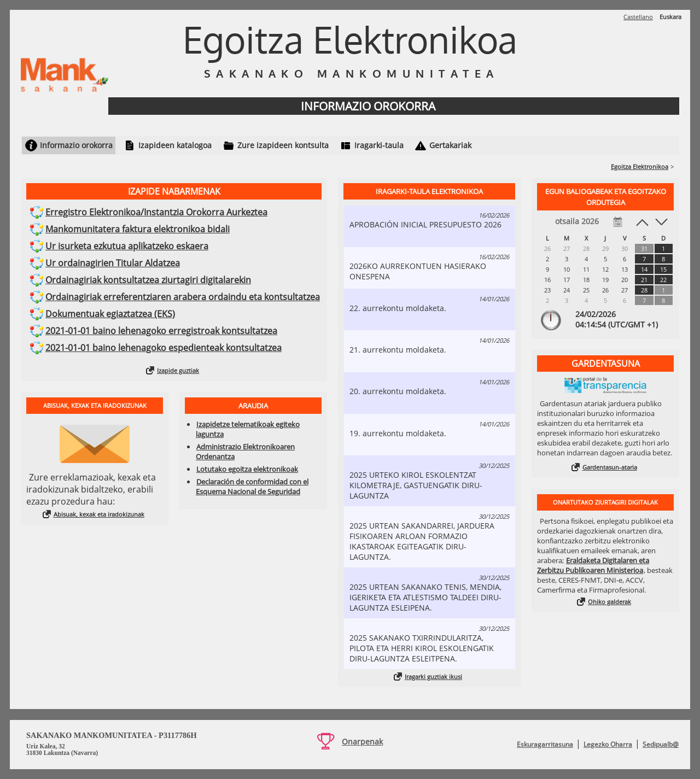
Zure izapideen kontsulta (283, 145)
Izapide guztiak (178, 370)
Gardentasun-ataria (610, 467)
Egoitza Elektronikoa (640, 166)
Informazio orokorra (76, 145)
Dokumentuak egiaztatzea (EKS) (110, 314)
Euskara (670, 17)
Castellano (638, 17)
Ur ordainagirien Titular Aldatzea (113, 263)
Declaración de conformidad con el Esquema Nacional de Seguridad (252, 487)
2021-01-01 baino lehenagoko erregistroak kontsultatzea (161, 331)
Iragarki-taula (379, 145)
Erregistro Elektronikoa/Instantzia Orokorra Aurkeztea (156, 212)
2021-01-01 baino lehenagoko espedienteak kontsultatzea (164, 348)
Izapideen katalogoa (175, 145)
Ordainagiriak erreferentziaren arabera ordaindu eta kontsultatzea (183, 297)
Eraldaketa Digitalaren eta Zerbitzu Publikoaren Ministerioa (593, 565)
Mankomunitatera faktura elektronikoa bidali (138, 229)
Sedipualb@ (661, 744)
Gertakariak (450, 145)
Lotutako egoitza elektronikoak (247, 469)
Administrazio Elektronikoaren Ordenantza (245, 452)
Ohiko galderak (609, 602)
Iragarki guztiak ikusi (433, 676)
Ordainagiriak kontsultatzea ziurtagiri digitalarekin (148, 280)
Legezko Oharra (608, 744)
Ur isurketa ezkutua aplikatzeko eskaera (127, 246)
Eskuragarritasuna (545, 744)
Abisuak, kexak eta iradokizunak (99, 514)
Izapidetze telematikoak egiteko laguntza (248, 429)
